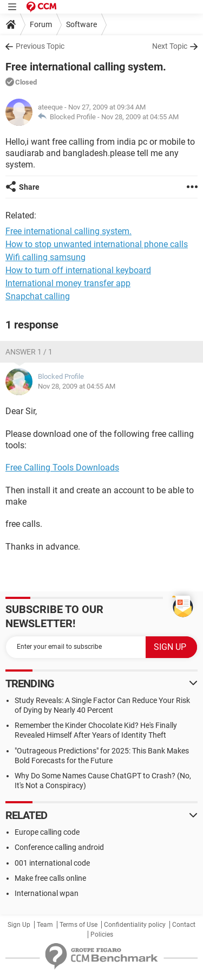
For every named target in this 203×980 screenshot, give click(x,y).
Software (81, 24)
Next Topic (170, 46)
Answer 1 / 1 (29, 352)
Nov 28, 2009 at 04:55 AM (140, 117)
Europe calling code (47, 832)
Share (29, 187)
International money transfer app (68, 283)
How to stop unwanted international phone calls (97, 244)
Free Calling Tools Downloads (62, 468)
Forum (41, 24)
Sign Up (19, 925)
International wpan (47, 893)
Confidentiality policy (135, 925)
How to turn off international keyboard (78, 270)
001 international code (52, 863)
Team (45, 925)
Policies (102, 934)
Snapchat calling (38, 296)
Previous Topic (40, 46)
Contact (184, 925)
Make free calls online (50, 878)
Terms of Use (78, 925)
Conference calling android (59, 847)
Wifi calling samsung (45, 257)
